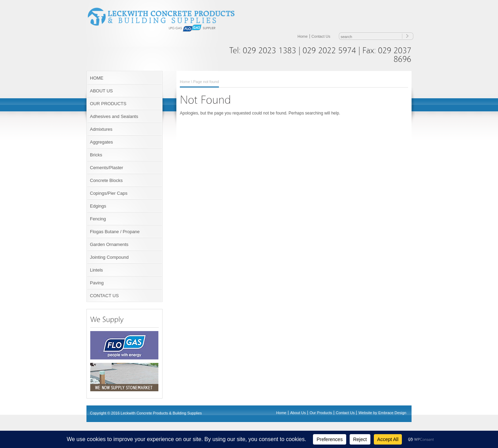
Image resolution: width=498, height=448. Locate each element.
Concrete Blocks (106, 180)
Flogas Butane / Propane (115, 232)
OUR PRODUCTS (108, 104)
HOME (97, 78)
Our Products (321, 413)
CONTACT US (104, 296)
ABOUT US (101, 91)
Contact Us (321, 36)
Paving (97, 283)
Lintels (96, 270)
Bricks (96, 155)
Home (302, 36)
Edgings (98, 206)
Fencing (98, 219)
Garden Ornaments (109, 244)
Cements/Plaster (107, 168)
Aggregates (102, 142)
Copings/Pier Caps (109, 193)
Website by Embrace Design (382, 413)
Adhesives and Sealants (114, 116)
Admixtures (101, 129)
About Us (298, 413)
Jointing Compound (109, 257)
